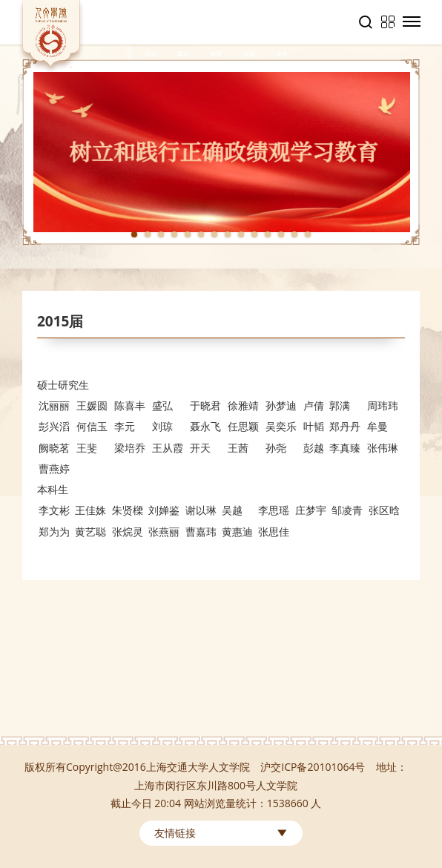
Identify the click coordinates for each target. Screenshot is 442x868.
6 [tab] (201, 234)
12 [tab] (281, 234)
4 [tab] (174, 234)
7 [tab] (214, 234)
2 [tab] (148, 234)
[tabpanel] (221, 152)
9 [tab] (241, 234)
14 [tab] (308, 234)
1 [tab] (134, 234)
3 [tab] (161, 234)
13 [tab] (294, 234)
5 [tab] (188, 234)
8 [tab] (228, 234)
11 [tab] (268, 234)
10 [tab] (254, 234)
